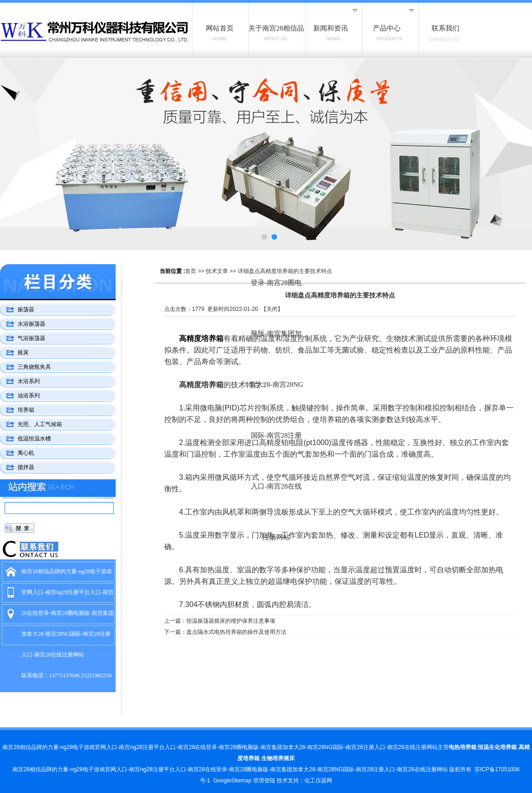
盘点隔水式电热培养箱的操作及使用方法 (236, 632)
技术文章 (217, 271)
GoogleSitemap (232, 781)
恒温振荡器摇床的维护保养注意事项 (231, 621)
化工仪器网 (318, 781)
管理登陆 (264, 781)
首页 (191, 271)
